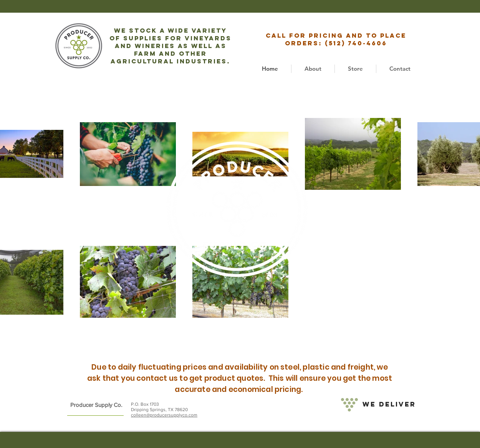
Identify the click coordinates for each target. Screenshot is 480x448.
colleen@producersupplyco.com (164, 415)
